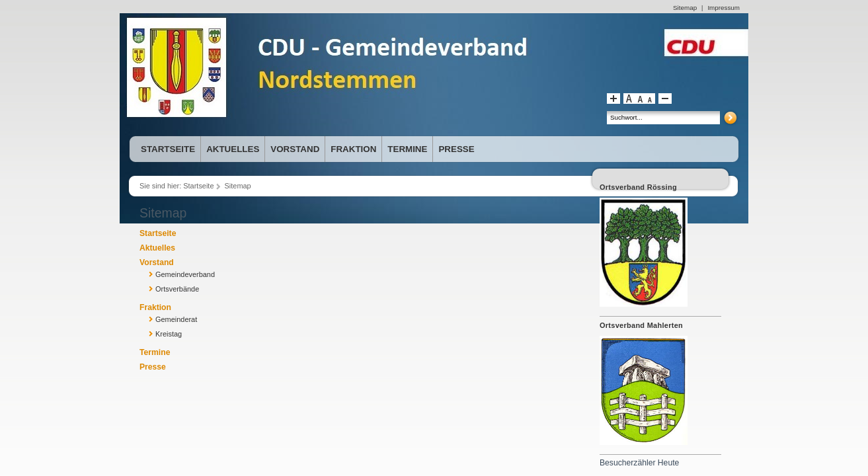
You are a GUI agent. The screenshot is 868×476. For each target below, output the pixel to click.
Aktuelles (157, 248)
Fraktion (155, 307)
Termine (155, 352)
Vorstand (157, 262)
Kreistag (169, 334)
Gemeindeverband (185, 274)
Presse (153, 367)
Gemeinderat (176, 319)
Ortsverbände (177, 289)
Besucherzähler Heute (639, 463)
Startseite (198, 186)
